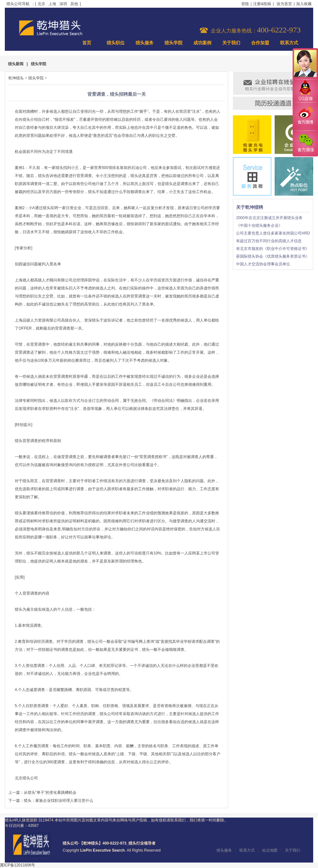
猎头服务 (145, 43)
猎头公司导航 (18, 4)
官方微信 (305, 143)
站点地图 (270, 850)
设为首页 (284, 4)
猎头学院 (173, 43)
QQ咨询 (305, 91)
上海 (52, 4)
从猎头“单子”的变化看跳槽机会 (50, 793)
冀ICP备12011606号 (18, 865)
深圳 (63, 4)
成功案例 (202, 43)
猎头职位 (116, 43)
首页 (87, 43)
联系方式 (289, 43)
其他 (74, 4)
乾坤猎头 (16, 78)
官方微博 (305, 117)
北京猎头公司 (26, 778)
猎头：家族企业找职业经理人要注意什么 (58, 801)
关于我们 (231, 43)
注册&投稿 (262, 4)
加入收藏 (304, 4)
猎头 (59, 168)
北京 (41, 4)
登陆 (245, 4)
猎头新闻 (16, 64)
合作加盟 (260, 43)
